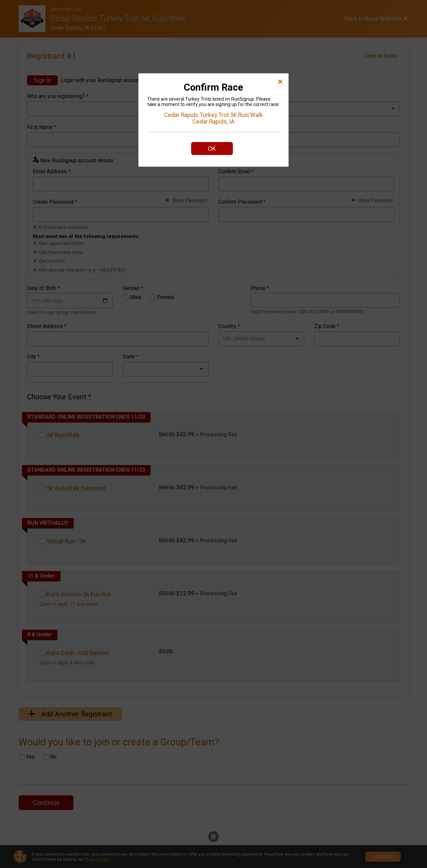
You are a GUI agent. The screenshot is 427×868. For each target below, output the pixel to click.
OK (212, 148)
